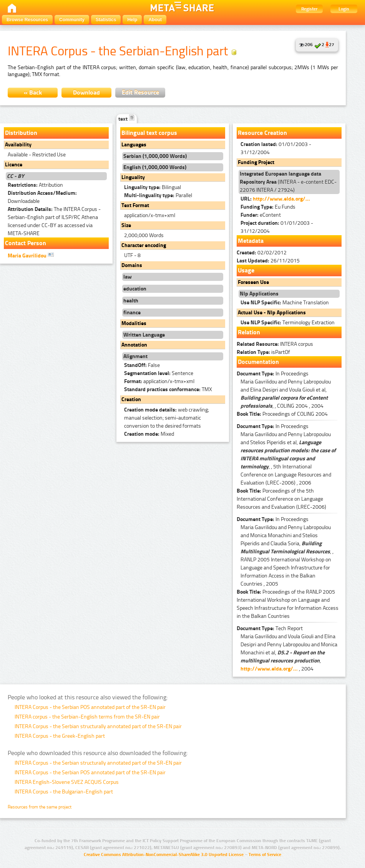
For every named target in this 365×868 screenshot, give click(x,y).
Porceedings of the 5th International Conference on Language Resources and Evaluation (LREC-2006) (281, 499)
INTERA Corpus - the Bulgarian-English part (64, 792)
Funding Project (256, 162)
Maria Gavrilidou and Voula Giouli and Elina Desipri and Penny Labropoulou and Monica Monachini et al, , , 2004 (289, 653)
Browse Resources (27, 20)
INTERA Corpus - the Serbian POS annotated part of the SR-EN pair (90, 707)
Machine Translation (285, 303)
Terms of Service (265, 855)
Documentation (258, 362)
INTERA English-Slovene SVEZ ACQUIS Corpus (67, 782)
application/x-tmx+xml (150, 215)
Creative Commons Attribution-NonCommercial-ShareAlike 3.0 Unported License (164, 855)
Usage (246, 270)
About (155, 20)
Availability (18, 145)
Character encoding (144, 245)
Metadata (251, 241)
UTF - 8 (132, 255)
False (142, 365)
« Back (33, 92)
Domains (132, 265)
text (127, 119)
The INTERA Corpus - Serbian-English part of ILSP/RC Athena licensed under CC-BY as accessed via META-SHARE (54, 221)
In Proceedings (273, 374)
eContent (261, 215)
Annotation (134, 345)
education (135, 289)
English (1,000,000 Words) (155, 167)
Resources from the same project (40, 807)
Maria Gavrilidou (31, 255)
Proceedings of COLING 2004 (282, 414)
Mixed (149, 434)
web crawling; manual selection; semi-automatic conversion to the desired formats (167, 418)
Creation (131, 399)
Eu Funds (268, 207)
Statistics (106, 20)
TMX (168, 389)
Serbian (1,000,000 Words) (155, 156)
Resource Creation (262, 133)
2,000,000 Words (144, 235)
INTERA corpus (275, 344)
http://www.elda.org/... (281, 199)
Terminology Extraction (288, 323)
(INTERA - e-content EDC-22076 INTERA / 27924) (288, 182)
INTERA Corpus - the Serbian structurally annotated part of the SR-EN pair (98, 726)
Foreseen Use (253, 282)
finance (132, 313)
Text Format (135, 205)
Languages (134, 145)
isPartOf (263, 352)
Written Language (144, 335)
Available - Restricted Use (37, 155)
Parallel (158, 195)
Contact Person (26, 243)
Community (72, 20)
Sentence (159, 373)
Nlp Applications (259, 294)
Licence (14, 165)
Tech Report (270, 628)
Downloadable (42, 197)
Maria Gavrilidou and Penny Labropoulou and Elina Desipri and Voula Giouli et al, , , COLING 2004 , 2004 (286, 394)
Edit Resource (140, 92)
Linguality (133, 177)
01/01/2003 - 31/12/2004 (276, 148)
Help (132, 20)
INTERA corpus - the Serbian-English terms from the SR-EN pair (87, 717)
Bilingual (153, 187)
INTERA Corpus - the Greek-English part (60, 736)
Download (86, 92)
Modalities (134, 323)
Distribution (21, 133)
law (128, 277)
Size (126, 225)
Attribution (35, 185)
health (131, 301)
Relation (249, 332)
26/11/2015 (268, 261)
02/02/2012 (262, 253)
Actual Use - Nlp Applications (272, 313)
